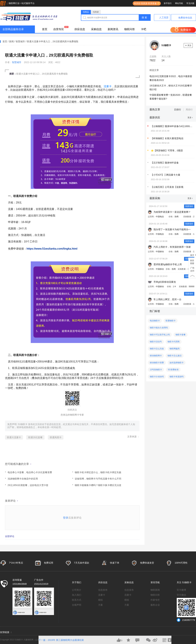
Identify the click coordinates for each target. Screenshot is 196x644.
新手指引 (168, 3)
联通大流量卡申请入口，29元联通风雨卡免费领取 (53, 41)
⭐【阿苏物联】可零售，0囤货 (167, 151)
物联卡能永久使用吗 (159, 328)
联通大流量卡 (14, 437)
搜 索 (144, 17)
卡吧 (144, 29)
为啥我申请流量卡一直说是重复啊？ (172, 212)
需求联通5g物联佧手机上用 (168, 264)
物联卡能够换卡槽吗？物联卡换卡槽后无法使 (97, 484)
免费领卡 (186, 30)
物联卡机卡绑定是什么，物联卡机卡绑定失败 (97, 471)
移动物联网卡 (156, 356)
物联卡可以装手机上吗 (160, 335)
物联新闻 (155, 590)
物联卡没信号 (156, 342)
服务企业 (155, 605)
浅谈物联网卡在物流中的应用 (21, 477)
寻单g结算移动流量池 (165, 282)
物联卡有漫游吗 (177, 377)
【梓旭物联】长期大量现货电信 (167, 138)
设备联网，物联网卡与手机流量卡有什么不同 (97, 477)
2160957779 (186, 620)
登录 (66, 518)
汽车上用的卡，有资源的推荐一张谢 (172, 247)
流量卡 (108, 86)
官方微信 (181, 595)
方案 (100, 605)
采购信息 (96, 29)
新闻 (11, 41)
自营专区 (59, 29)
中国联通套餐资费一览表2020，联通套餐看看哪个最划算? (171, 97)
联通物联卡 (171, 321)
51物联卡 (23, 424)
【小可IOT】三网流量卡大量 (166, 175)
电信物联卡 (155, 321)
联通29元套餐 (35, 437)
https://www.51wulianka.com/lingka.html (52, 249)
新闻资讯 (113, 29)
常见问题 (190, 3)
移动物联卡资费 (157, 363)
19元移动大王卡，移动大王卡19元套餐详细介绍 (171, 87)
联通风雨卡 (56, 437)
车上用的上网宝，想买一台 (167, 299)
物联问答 (130, 29)
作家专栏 (155, 600)
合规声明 (77, 605)
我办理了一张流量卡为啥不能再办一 (172, 229)
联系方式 (77, 600)
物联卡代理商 (174, 342)
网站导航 (179, 3)
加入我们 (77, 595)
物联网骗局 (175, 349)
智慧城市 (20, 41)
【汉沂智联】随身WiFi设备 (165, 163)
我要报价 (189, 206)
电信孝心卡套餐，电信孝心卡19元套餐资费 (28, 471)
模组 (100, 600)
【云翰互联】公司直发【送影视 (167, 187)
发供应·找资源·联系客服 (145, 3)
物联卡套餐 (181, 335)
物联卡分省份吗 (157, 377)
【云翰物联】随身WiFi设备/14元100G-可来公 (172, 126)
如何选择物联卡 (177, 363)
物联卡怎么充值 (157, 349)
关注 (188, 45)
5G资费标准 (173, 370)
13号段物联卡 (156, 370)
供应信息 (80, 29)
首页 (45, 29)
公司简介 (77, 590)
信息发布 (103, 590)
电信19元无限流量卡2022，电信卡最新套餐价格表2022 (171, 78)
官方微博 (181, 590)
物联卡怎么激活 (175, 356)
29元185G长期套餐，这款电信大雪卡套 (27, 484)
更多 (190, 118)
